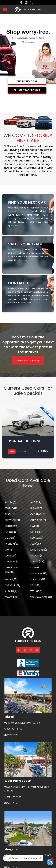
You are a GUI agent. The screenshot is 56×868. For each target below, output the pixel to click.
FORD (10, 532)
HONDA (37, 538)
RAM (35, 585)
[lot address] (22, 3)
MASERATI (12, 562)
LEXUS (10, 556)
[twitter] (25, 650)
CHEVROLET (14, 520)
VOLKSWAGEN (41, 597)
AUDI (36, 502)
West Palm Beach (18, 781)
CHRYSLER (38, 520)
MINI (35, 568)
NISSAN (11, 579)
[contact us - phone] (32, 3)
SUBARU (11, 591)
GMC (10, 538)
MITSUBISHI (39, 573)
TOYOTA (12, 597)
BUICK (10, 514)
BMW (36, 508)
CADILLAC (38, 514)
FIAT (35, 526)
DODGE (11, 526)
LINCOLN (37, 556)
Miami (9, 717)
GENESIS (37, 532)
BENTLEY (11, 508)
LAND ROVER (39, 550)
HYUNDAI (12, 544)
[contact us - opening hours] (27, 3)
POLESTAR (38, 579)
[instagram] (31, 650)
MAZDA (37, 562)
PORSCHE (12, 585)
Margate (11, 849)
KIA (9, 550)
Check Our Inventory (28, 360)
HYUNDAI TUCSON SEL (25, 441)
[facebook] (19, 650)
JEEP (36, 544)
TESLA (36, 591)
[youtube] (37, 650)
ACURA (10, 502)
